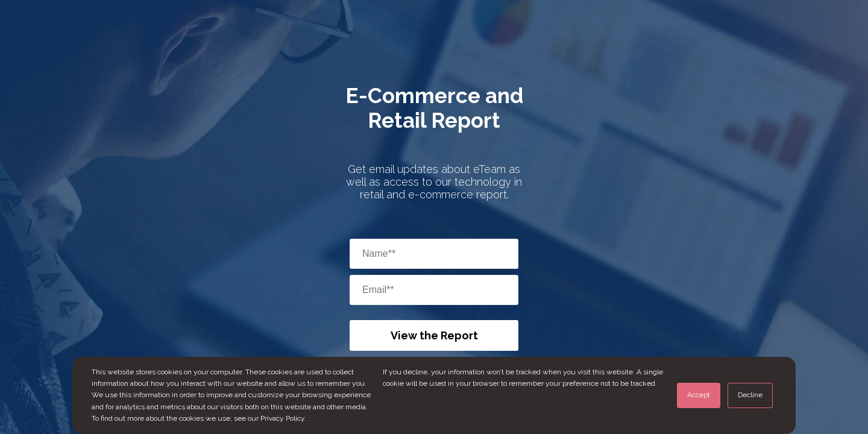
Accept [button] (699, 395)
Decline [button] (750, 395)
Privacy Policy (282, 418)
